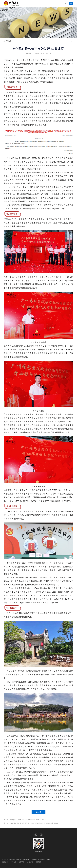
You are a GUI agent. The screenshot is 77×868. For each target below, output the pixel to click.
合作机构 (30, 862)
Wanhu (48, 859)
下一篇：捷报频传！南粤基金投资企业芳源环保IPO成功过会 (25, 820)
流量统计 (5, 862)
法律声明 (22, 862)
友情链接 (38, 862)
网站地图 (13, 862)
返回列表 (38, 812)
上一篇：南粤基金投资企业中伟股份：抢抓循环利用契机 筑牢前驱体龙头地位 (31, 823)
